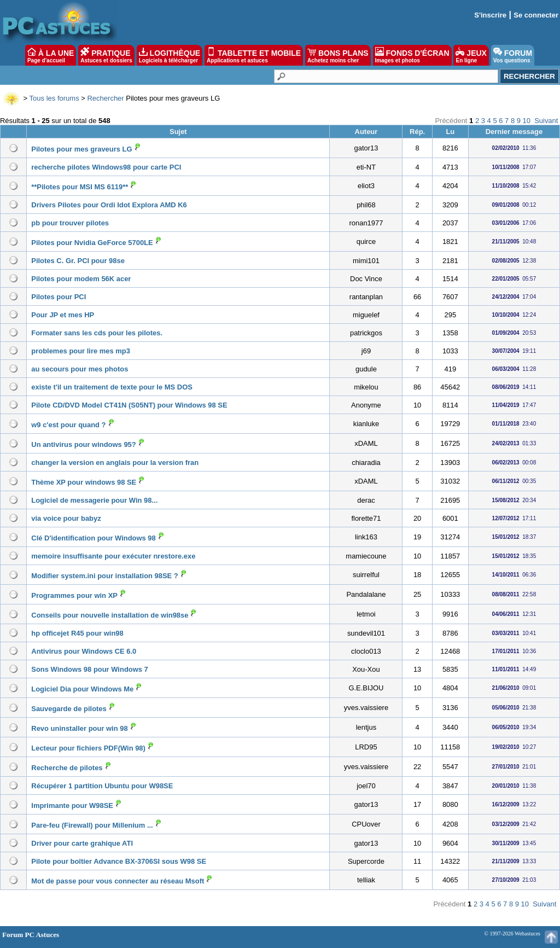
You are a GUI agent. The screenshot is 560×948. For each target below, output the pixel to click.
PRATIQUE (106, 55)
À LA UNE (51, 55)
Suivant (546, 121)
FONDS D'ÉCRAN (412, 55)
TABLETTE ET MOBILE (254, 55)
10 (527, 121)
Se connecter (536, 15)
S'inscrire (490, 15)
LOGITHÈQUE (170, 55)
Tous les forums (54, 98)
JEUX (471, 55)
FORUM (513, 55)
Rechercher (105, 98)
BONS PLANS (338, 55)
